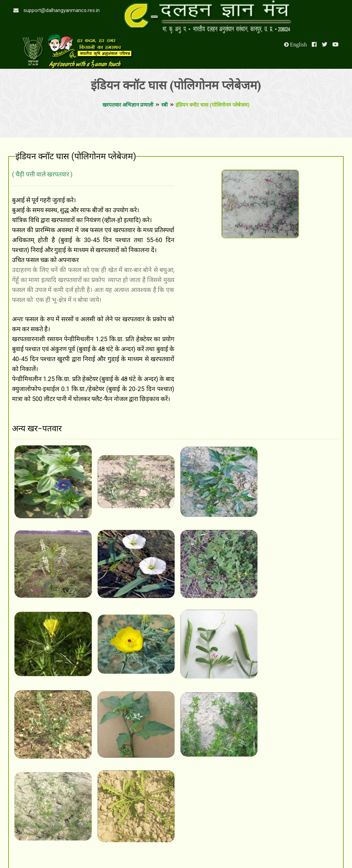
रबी (164, 105)
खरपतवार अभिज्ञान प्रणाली (128, 105)
